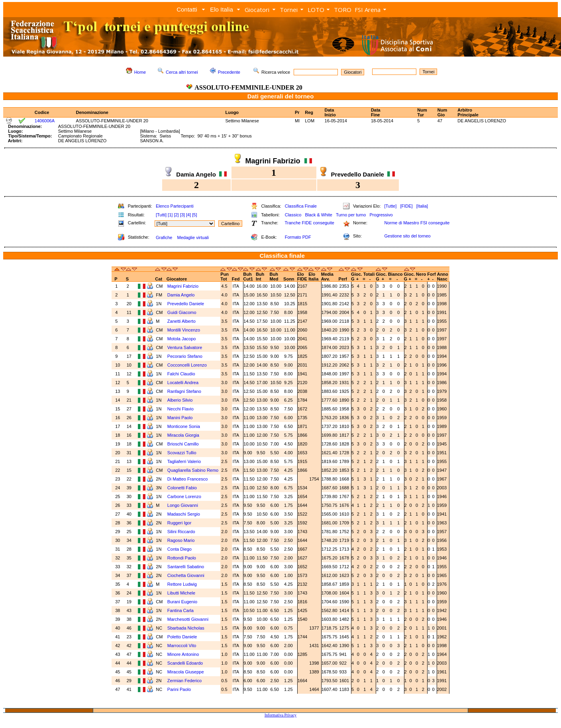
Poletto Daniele (182, 637)
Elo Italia (222, 9)
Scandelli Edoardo (185, 663)
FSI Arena (368, 10)
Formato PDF (298, 237)
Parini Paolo (179, 689)
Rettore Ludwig (182, 584)
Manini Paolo (180, 418)
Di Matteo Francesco (187, 479)
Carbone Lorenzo (184, 496)
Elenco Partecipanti (175, 206)
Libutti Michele (181, 593)
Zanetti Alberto (181, 321)
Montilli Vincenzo (184, 330)
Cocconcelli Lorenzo (187, 365)
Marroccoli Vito (182, 646)
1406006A (45, 121)
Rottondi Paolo (182, 558)
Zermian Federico (184, 681)
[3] (182, 215)
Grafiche (164, 237)
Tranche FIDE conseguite (310, 223)
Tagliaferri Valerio (184, 461)
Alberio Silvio (180, 400)
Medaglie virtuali (193, 237)
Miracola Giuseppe (186, 672)
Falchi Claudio (181, 374)
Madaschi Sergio (184, 514)
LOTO (316, 10)
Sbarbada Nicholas (186, 628)
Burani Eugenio (182, 602)
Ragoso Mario (181, 540)
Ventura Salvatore (185, 347)
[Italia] (422, 206)
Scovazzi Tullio (182, 453)
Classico (293, 215)
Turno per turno (351, 215)
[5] (194, 215)
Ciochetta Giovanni (186, 575)
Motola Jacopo (182, 339)
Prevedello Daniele (186, 304)
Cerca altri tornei (182, 72)
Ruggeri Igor (179, 523)
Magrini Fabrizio (183, 286)
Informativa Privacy (280, 715)
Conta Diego (179, 549)
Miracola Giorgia (183, 435)
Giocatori (257, 10)
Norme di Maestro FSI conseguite (417, 223)
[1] (170, 215)
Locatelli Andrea (183, 383)
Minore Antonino (183, 654)
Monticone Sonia (184, 426)
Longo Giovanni (183, 505)
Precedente (229, 72)
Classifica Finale (301, 206)
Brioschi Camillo (183, 444)
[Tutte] (390, 206)
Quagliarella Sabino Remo (193, 470)
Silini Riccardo (181, 532)
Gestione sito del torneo (407, 236)
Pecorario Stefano (185, 356)
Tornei (289, 10)
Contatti (187, 9)
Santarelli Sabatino (186, 567)
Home (140, 72)
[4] (188, 215)
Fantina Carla (180, 610)
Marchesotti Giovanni (188, 619)
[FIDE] (406, 206)
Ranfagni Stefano (184, 391)
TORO (343, 10)
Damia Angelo (181, 295)
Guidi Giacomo (182, 312)
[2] (176, 215)
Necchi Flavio (180, 409)
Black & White (318, 215)
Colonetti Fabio (182, 488)
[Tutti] (161, 215)
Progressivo (381, 215)
